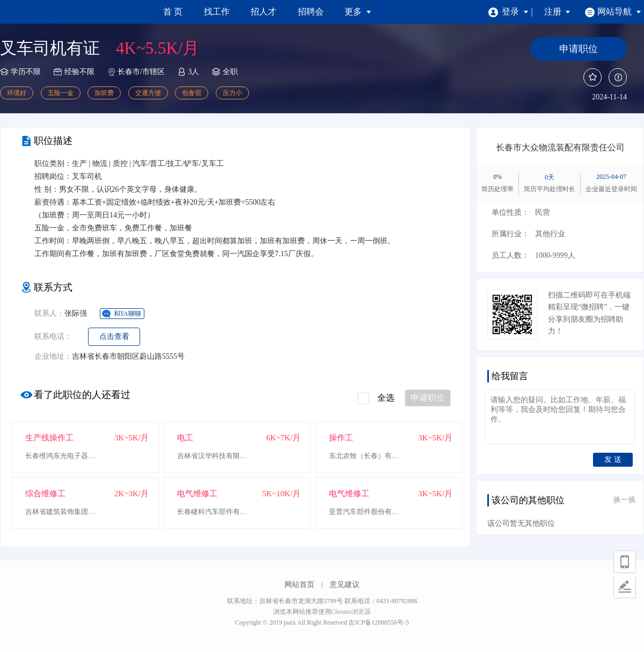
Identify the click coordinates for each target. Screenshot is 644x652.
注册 (558, 12)
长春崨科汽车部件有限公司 (215, 512)
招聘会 (311, 12)
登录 (508, 12)
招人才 (264, 12)
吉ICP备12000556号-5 (379, 622)
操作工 (341, 438)
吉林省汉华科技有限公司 (215, 456)
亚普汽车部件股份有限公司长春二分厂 (367, 512)
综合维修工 (45, 494)
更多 (358, 12)
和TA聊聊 (127, 314)
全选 (376, 399)
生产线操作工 (49, 438)
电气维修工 (197, 494)
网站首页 (299, 585)
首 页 (173, 12)
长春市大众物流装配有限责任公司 (560, 147)
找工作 (217, 12)
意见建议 (345, 585)
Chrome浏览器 (351, 612)
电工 (185, 438)
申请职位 (428, 398)
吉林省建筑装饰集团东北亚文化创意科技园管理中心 (63, 512)
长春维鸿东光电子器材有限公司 (63, 456)
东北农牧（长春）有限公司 (367, 456)
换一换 (625, 500)
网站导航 (613, 12)
